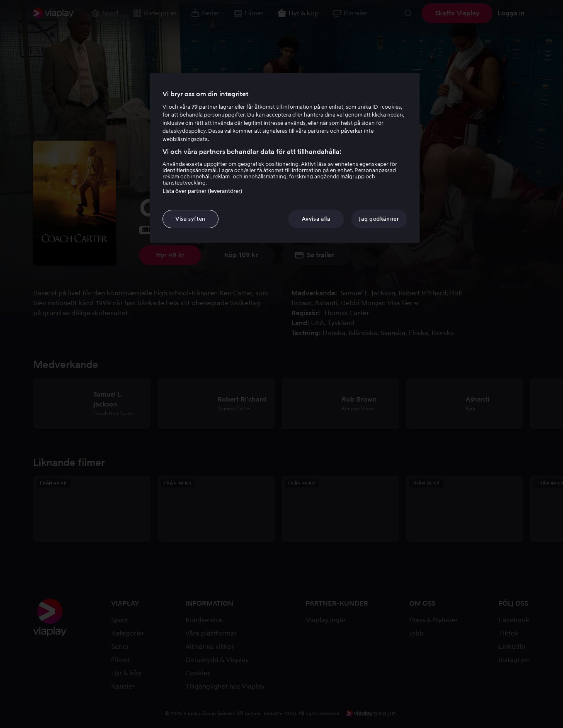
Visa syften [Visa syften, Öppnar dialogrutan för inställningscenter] (190, 219)
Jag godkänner (379, 219)
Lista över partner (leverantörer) (203, 191)
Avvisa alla (316, 219)
